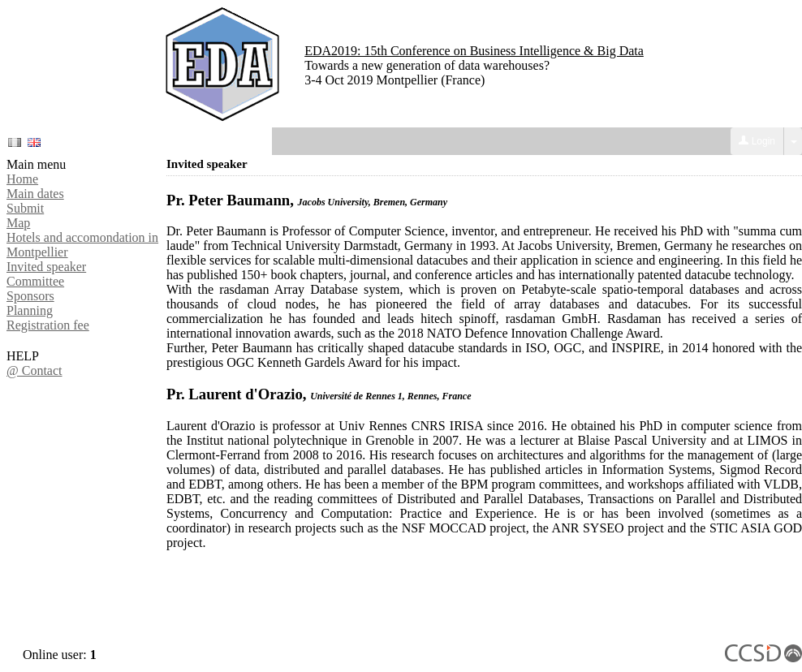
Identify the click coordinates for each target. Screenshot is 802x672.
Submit (25, 208)
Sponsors (30, 296)
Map (18, 223)
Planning (30, 310)
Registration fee (48, 325)
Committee (35, 281)
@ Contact (34, 370)
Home (22, 179)
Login (757, 141)
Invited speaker (46, 267)
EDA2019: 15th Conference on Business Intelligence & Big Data (474, 51)
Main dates (35, 194)
